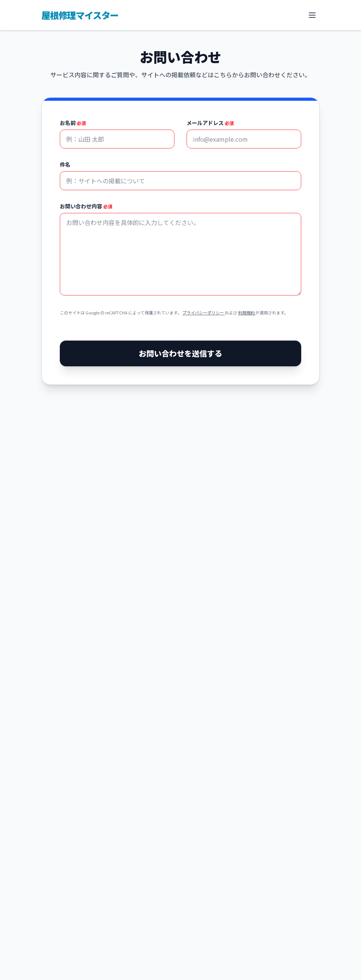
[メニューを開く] (312, 15)
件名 (65, 164)
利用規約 (247, 313)
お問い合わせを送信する (180, 353)
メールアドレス (210, 123)
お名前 (73, 123)
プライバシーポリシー (204, 313)
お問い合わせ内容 (86, 206)
